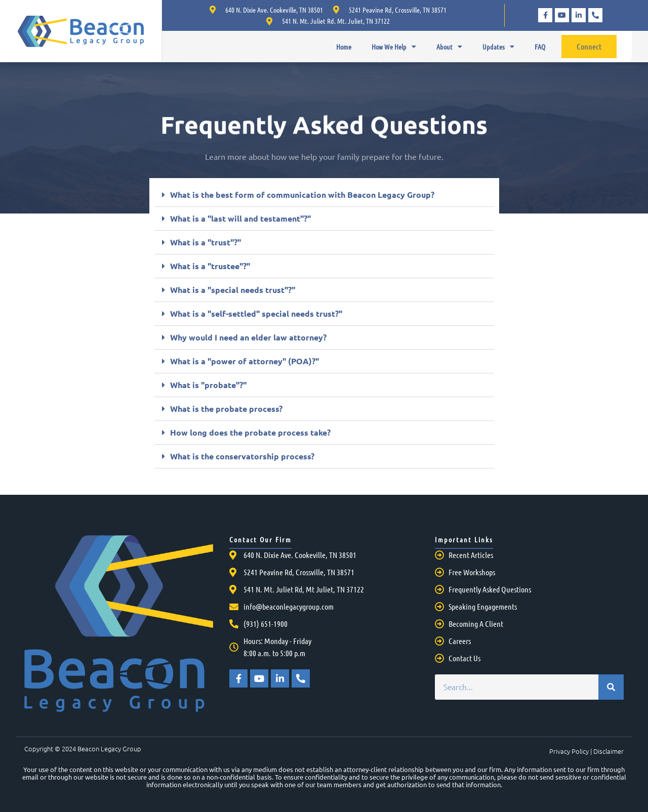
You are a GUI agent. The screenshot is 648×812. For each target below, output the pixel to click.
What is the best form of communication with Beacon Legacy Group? (302, 195)
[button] (324, 195)
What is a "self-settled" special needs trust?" (256, 313)
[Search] (611, 687)
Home (344, 47)
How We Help (394, 47)
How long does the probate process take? (250, 432)
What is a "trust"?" (206, 242)
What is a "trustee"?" (210, 266)
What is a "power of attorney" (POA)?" (245, 361)
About (449, 47)
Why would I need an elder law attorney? (248, 337)
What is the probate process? (226, 409)
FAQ (540, 47)
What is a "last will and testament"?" (240, 218)
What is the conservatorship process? (242, 456)
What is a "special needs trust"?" (233, 290)
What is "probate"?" (208, 385)
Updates (498, 47)
